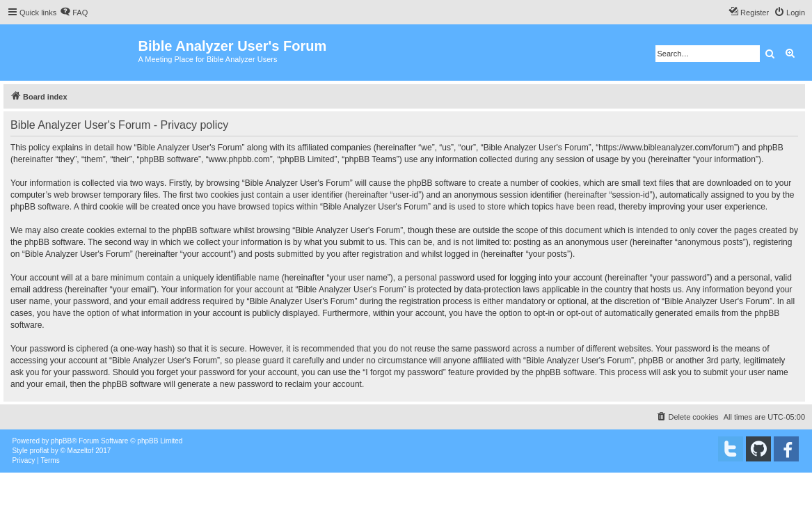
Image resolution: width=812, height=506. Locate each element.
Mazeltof (81, 451)
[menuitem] (74, 13)
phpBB (61, 441)
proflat (40, 451)
